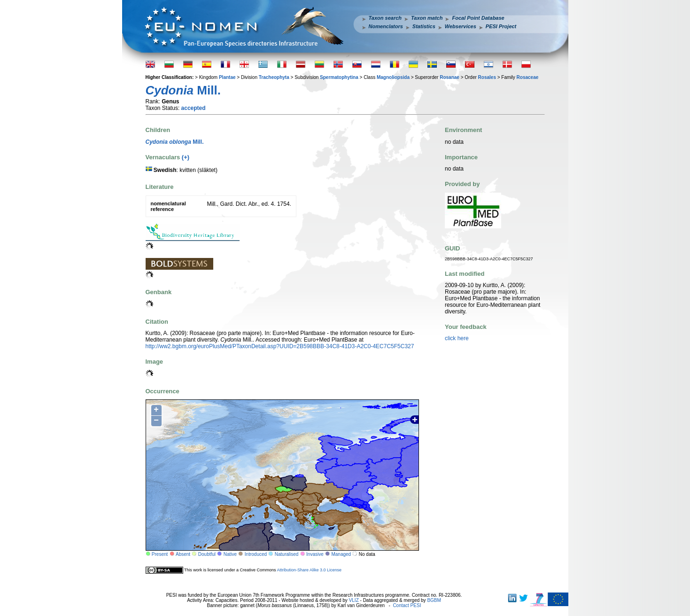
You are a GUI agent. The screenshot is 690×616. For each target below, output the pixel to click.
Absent (183, 554)
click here (457, 338)
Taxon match (427, 18)
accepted (194, 108)
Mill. (175, 142)
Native (230, 554)
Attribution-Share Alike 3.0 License (309, 570)
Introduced (256, 554)
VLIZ (354, 600)
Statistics (424, 26)
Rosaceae (528, 77)
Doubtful (207, 554)
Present (160, 554)
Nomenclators (386, 26)
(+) (186, 157)
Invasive (315, 554)
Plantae (227, 77)
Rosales (487, 77)
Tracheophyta (274, 77)
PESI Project (501, 26)
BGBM (434, 600)
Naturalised (287, 554)
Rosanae (450, 77)
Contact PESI (407, 605)
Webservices (461, 26)
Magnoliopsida (393, 77)
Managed (341, 554)
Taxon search (385, 18)
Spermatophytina (339, 77)
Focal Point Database (478, 18)
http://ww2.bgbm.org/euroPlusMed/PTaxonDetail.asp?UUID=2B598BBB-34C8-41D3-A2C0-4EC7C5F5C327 (280, 346)
